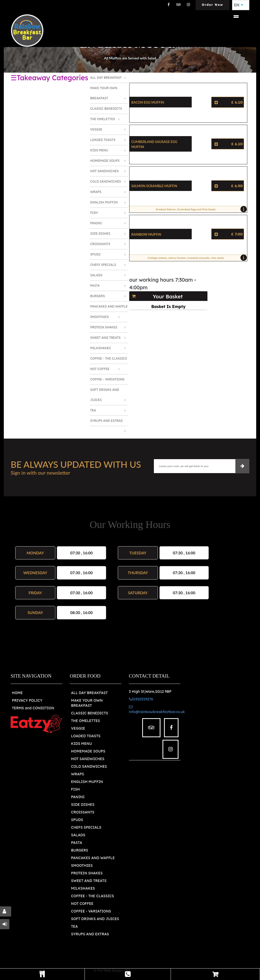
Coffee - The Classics (109, 358)
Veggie (96, 129)
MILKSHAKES (83, 888)
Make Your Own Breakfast (104, 93)
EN (239, 5)
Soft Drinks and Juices (105, 395)
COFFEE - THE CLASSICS (93, 896)
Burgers (97, 296)
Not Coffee (100, 369)
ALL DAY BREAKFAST (90, 693)
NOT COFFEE (82, 904)
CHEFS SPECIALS (86, 827)
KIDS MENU (82, 744)
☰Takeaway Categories (49, 78)
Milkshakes (100, 348)
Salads (96, 275)
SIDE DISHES (83, 805)
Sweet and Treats (105, 338)
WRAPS (78, 774)
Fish (94, 213)
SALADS (78, 835)
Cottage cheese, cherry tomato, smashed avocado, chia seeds (196, 258)
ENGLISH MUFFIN (87, 782)
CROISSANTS (83, 812)
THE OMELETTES (86, 721)
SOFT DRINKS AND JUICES (95, 919)
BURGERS (80, 850)
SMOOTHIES (82, 865)
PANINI (78, 797)
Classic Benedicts (106, 109)
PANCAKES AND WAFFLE (93, 858)
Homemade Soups (105, 161)
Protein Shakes (104, 327)
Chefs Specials (103, 265)
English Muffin (104, 202)
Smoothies (99, 317)
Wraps (96, 192)
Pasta (95, 286)
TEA (74, 926)
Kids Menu (99, 150)
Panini (96, 223)
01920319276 (141, 699)
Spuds (95, 254)
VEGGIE (78, 728)
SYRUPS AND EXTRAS (90, 934)
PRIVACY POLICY (27, 700)
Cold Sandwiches (105, 181)
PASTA (77, 843)
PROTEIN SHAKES (87, 873)
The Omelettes (103, 119)
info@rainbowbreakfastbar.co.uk (157, 710)
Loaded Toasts (103, 140)
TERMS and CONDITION (33, 708)
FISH (76, 789)
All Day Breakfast (106, 78)
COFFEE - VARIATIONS (91, 911)
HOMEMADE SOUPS (88, 751)
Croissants (100, 244)
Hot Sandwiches (104, 171)
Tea (93, 410)
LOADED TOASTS (86, 736)
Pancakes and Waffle (109, 306)
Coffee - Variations (107, 379)
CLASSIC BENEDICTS (90, 713)
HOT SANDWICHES (88, 759)
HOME (17, 693)
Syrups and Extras (106, 421)
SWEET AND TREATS (89, 881)
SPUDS (77, 820)
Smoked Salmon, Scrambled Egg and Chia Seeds (200, 209)
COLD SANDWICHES (89, 766)
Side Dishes (100, 234)
